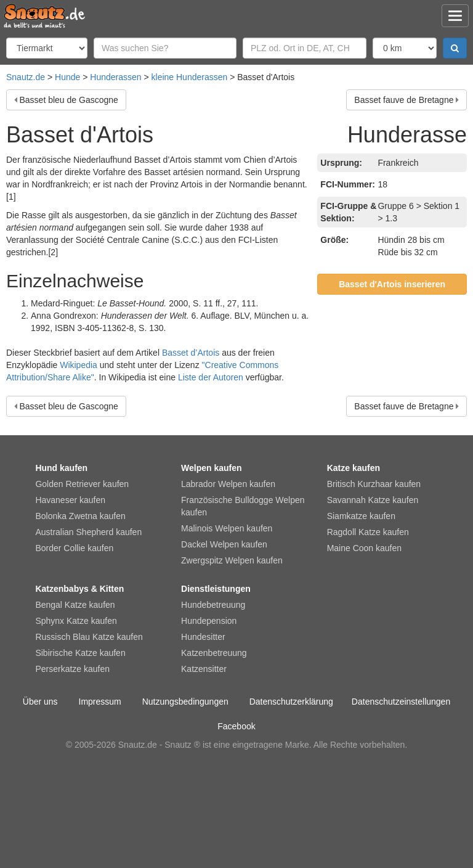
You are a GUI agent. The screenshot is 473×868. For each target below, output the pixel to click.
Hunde (67, 77)
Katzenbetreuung (214, 653)
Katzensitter (204, 669)
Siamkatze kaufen (361, 516)
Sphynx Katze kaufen (76, 621)
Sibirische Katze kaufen (80, 653)
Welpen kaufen (212, 468)
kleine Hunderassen (190, 77)
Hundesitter (203, 637)
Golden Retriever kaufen (82, 484)
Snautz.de (26, 77)
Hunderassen (115, 77)
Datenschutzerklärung (291, 702)
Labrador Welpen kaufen (228, 484)
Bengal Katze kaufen (75, 605)
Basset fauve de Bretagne (404, 100)
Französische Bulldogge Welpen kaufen (243, 506)
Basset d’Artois (191, 353)
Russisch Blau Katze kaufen (89, 637)
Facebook (236, 726)
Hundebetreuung (213, 605)
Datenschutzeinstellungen (401, 702)
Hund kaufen (61, 468)
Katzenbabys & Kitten (79, 589)
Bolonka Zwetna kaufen (80, 516)
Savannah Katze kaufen (373, 500)
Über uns (40, 702)
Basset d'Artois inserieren (392, 284)
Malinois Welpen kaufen (227, 528)
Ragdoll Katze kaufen (368, 532)
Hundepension (209, 621)
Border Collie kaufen (74, 548)
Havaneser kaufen (70, 500)
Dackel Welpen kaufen (224, 544)
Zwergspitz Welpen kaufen (232, 560)
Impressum (100, 702)
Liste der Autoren (211, 377)
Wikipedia (79, 365)
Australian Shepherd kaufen (88, 532)
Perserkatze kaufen (72, 669)
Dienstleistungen (216, 589)
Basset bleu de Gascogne (69, 100)
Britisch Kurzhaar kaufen (374, 484)
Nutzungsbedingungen (185, 702)
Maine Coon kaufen (364, 548)
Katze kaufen (354, 468)
